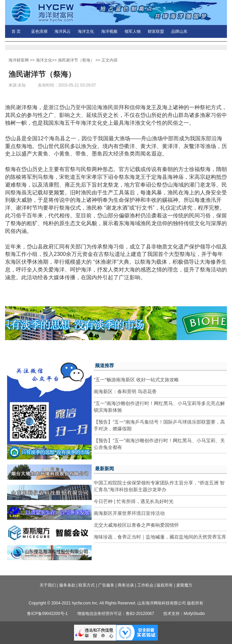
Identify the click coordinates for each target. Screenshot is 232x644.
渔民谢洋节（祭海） (76, 60)
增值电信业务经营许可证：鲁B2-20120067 (116, 614)
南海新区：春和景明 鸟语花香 (125, 391)
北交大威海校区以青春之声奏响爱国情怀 (136, 525)
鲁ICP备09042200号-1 (47, 614)
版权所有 (165, 585)
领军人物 (133, 31)
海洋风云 (63, 31)
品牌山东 (179, 31)
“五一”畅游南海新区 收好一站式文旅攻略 (136, 380)
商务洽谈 (126, 585)
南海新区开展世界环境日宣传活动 (129, 513)
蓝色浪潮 (39, 31)
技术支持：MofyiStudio (184, 614)
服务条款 (67, 585)
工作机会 (145, 585)
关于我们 (48, 585)
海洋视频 (109, 31)
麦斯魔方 (184, 585)
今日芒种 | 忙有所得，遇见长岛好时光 (133, 501)
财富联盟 (156, 31)
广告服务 (106, 585)
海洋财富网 (19, 60)
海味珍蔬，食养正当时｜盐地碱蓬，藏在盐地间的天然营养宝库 (160, 537)
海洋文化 (86, 31)
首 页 (16, 31)
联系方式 (87, 585)
